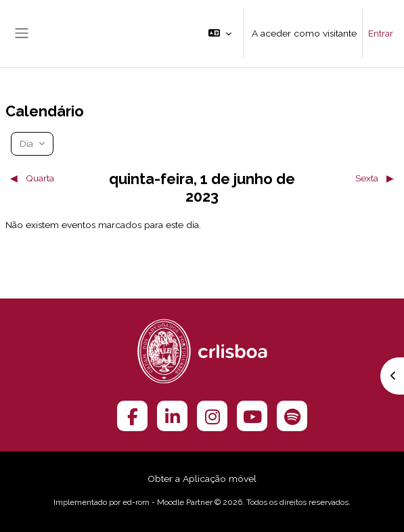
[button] (220, 34)
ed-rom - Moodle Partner (167, 502)
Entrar (381, 33)
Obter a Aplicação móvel (202, 479)
